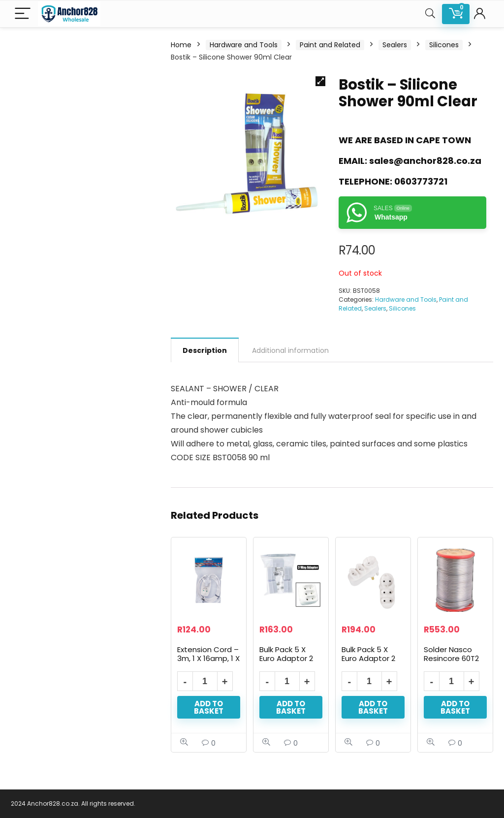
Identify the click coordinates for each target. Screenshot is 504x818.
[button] (320, 81)
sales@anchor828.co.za (425, 161)
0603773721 (421, 181)
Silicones (444, 45)
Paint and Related (330, 45)
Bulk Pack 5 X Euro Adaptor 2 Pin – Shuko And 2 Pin (370, 663)
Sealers (395, 45)
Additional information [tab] (290, 350)
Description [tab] (205, 350)
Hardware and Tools (244, 45)
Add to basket (209, 707)
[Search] (430, 14)
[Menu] (23, 14)
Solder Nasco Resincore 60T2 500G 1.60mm (451, 658)
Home (181, 45)
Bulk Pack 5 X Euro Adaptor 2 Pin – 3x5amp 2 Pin (287, 663)
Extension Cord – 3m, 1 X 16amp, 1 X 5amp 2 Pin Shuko (208, 663)
